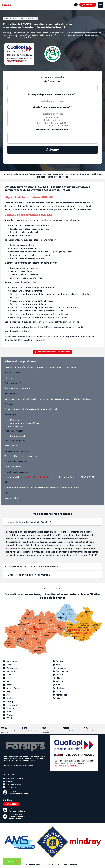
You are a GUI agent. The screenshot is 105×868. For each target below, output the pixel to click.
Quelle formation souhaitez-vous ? (53, 107)
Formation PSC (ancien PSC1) (53, 123)
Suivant (52, 150)
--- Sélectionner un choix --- (53, 114)
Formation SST (53, 117)
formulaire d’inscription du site (35, 477)
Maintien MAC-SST (53, 120)
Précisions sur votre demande (52, 129)
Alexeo (30, 765)
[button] (100, 5)
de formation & (53, 81)
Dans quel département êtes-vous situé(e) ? (53, 94)
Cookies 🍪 (12, 862)
